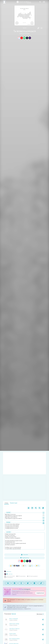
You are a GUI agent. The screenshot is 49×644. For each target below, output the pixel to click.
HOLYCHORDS (17, 589)
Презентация (14, 503)
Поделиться (24, 558)
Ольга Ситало (25, 34)
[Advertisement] (24, 463)
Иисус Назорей (13, 619)
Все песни (40, 614)
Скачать (25, 555)
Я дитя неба (12, 634)
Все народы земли (14, 639)
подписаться (40, 593)
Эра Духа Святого (14, 629)
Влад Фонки (8, 572)
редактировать (38, 606)
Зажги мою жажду (14, 624)
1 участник (9, 574)
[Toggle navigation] (44, 2)
